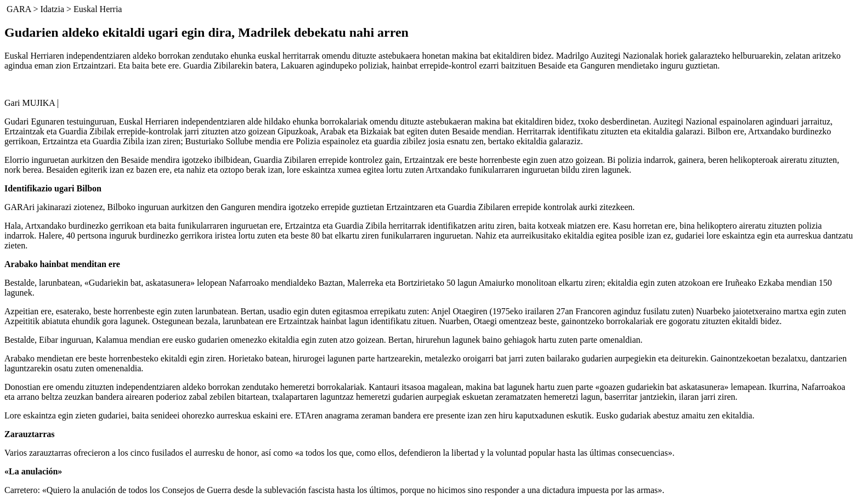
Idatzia (52, 9)
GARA (19, 9)
